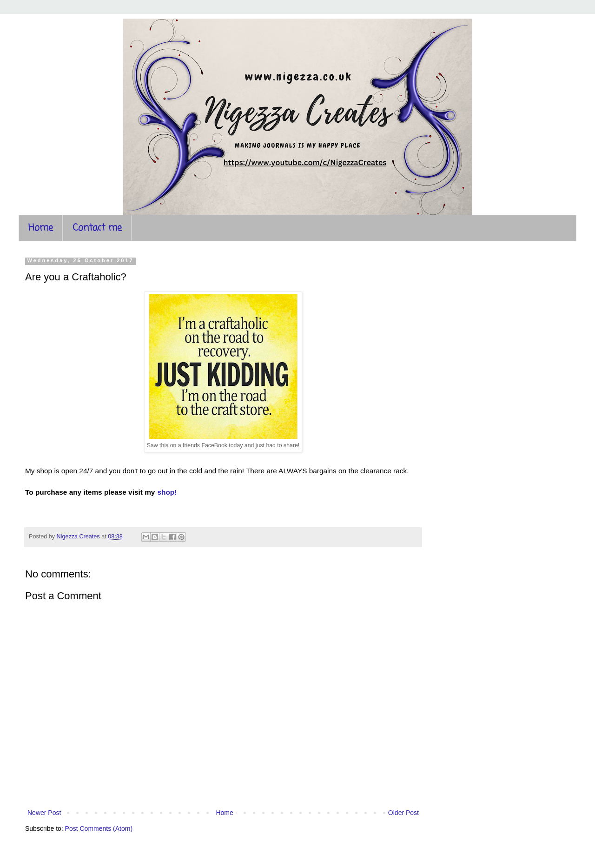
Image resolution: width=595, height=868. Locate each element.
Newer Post (44, 813)
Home (41, 228)
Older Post (403, 813)
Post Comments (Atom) (99, 828)
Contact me (97, 228)
